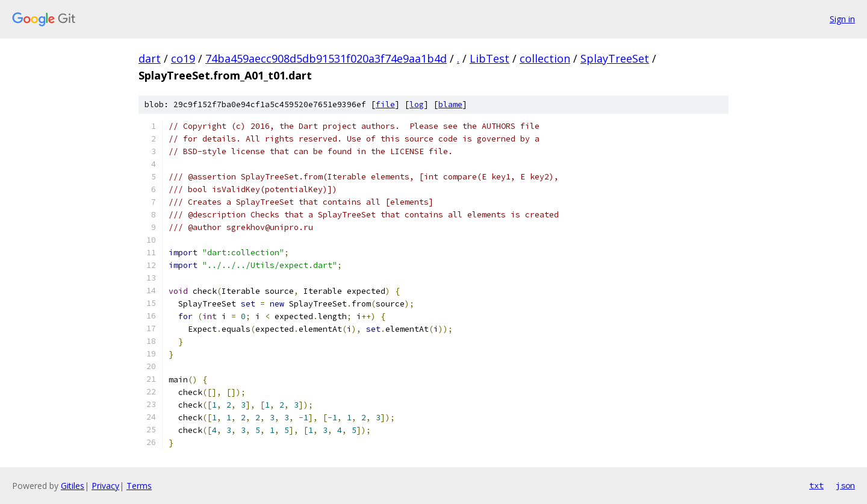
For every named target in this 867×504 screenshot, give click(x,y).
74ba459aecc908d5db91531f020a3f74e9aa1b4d (326, 58)
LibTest (489, 58)
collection (545, 58)
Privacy (105, 486)
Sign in (842, 19)
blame (450, 104)
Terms (139, 486)
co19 (183, 58)
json (845, 485)
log (417, 104)
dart (150, 58)
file (385, 104)
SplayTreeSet (615, 58)
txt (816, 485)
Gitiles (73, 486)
